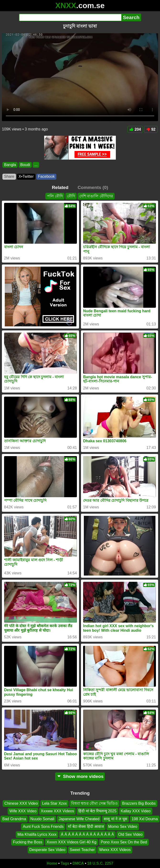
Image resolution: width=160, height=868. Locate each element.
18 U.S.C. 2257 (100, 863)
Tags (65, 863)
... (36, 165)
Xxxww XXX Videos (57, 811)
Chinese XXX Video (21, 803)
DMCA (78, 863)
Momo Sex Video (123, 827)
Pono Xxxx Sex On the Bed (124, 842)
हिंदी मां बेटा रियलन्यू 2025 (97, 811)
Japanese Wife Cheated (79, 819)
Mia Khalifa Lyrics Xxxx (37, 834)
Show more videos (80, 776)
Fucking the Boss (28, 842)
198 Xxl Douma (145, 819)
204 (135, 129)
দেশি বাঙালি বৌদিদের (96, 196)
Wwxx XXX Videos (115, 850)
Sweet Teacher (82, 850)
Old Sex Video (130, 834)
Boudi (25, 165)
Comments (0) (93, 187)
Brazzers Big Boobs (139, 803)
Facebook (46, 176)
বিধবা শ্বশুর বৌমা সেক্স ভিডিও (95, 803)
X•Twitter (26, 176)
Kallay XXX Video (136, 811)
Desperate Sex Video (47, 850)
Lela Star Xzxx (54, 803)
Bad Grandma (14, 819)
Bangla (10, 165)
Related (60, 187)
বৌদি (71, 196)
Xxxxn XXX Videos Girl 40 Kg (72, 842)
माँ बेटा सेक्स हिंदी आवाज (86, 827)
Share (9, 176)
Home (52, 863)
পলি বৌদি (55, 196)
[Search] (70, 17)
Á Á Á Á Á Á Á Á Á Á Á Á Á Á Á (87, 834)
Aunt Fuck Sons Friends (43, 827)
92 (151, 129)
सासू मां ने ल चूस (115, 819)
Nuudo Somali (42, 819)
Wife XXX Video (23, 811)
